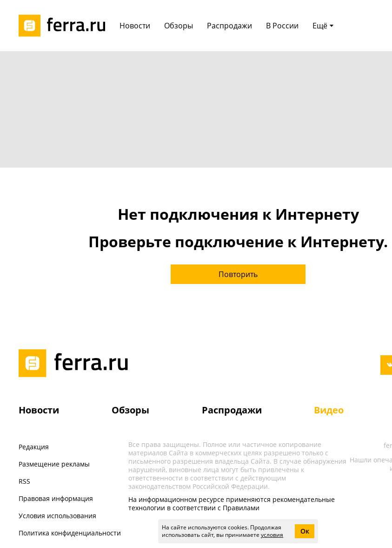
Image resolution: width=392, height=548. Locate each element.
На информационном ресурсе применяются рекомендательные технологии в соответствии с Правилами (232, 504)
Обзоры (130, 410)
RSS (24, 481)
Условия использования (57, 516)
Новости (39, 410)
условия (272, 535)
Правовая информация (56, 498)
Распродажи (232, 410)
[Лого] (65, 26)
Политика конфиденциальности (70, 533)
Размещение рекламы (54, 464)
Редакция (34, 447)
